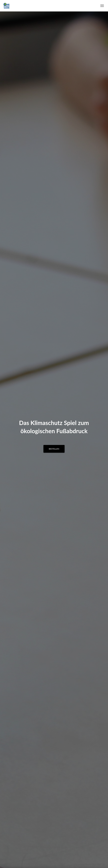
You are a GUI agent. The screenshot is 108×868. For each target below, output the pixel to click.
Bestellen (54, 449)
